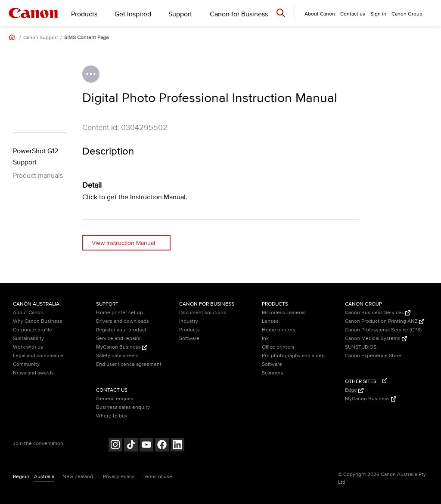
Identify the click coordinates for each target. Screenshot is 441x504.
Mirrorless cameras (284, 313)
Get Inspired (133, 14)
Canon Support (41, 38)
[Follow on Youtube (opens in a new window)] (146, 446)
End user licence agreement (129, 364)
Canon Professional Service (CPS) (383, 330)
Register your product (121, 330)
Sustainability (28, 339)
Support (180, 14)
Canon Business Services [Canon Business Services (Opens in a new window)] (378, 313)
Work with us (28, 347)
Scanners (273, 373)
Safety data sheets (117, 356)
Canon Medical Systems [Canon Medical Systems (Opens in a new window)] (376, 339)
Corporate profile (33, 330)
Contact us (353, 14)
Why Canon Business (38, 321)
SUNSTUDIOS (361, 347)
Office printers (278, 347)
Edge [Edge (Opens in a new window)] (354, 390)
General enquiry (115, 399)
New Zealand (78, 477)
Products (84, 14)
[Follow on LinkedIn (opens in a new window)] (177, 446)
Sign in (378, 14)
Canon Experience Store (373, 356)
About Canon (28, 313)
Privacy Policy (119, 477)
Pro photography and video (293, 356)
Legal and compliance (38, 356)
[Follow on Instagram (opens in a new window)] (115, 446)
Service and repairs (118, 339)
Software (189, 339)
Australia (44, 477)
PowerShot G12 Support (36, 157)
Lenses (270, 321)
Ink (265, 339)
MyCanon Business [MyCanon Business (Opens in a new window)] (122, 347)
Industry (189, 321)
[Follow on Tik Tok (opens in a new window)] (131, 446)
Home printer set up (120, 313)
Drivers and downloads (123, 321)
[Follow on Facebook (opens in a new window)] (162, 446)
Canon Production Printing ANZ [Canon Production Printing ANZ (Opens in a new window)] (385, 321)
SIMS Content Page (87, 38)
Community (26, 364)
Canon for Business (239, 14)
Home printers (279, 330)
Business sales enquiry (123, 407)
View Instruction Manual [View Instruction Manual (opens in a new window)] (123, 243)
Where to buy (112, 416)
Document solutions (203, 313)
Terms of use (157, 477)
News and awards (33, 373)
